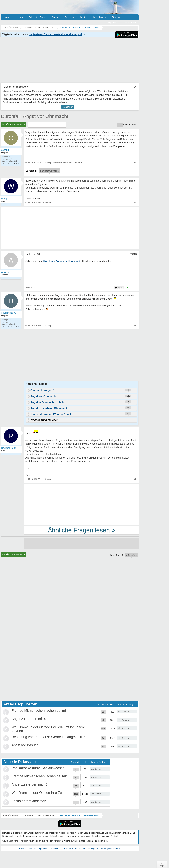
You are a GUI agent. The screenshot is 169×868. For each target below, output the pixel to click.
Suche (55, 17)
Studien (116, 17)
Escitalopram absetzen (29, 801)
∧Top (162, 864)
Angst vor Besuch (25, 745)
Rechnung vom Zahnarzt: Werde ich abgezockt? (48, 737)
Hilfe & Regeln (98, 17)
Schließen (68, 107)
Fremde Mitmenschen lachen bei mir (39, 711)
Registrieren (113, 23)
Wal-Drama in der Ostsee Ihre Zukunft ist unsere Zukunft (54, 793)
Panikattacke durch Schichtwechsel (38, 768)
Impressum (43, 849)
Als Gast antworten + (14, 124)
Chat (82, 17)
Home (7, 17)
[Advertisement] (81, 504)
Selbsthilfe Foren (37, 17)
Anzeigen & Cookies (72, 849)
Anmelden (130, 23)
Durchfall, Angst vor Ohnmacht (35, 116)
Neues (19, 17)
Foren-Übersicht (10, 815)
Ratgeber (69, 17)
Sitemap (116, 849)
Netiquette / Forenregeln (100, 849)
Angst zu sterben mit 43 (29, 719)
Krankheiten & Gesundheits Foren (39, 815)
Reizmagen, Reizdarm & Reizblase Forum (80, 815)
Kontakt (23, 849)
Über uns (32, 849)
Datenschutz (55, 849)
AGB (85, 849)
